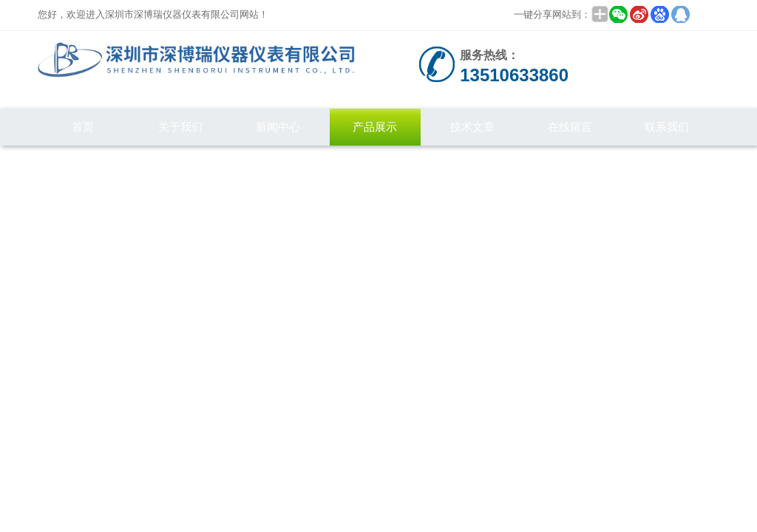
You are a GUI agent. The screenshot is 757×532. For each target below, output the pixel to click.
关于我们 (180, 127)
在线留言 (570, 127)
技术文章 (472, 127)
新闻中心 (278, 127)
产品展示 (375, 127)
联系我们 (667, 127)
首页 (83, 127)
